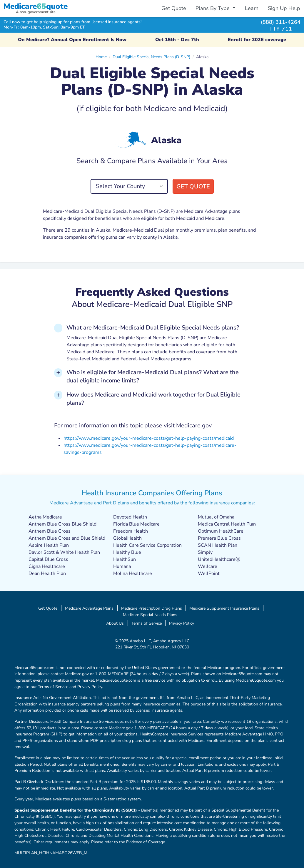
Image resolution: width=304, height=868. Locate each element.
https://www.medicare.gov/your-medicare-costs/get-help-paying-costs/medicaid (149, 438)
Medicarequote (36, 6)
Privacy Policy (182, 623)
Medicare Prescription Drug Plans (152, 608)
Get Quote (174, 8)
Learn (252, 8)
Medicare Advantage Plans (89, 608)
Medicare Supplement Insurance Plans (224, 608)
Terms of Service (147, 623)
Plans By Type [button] (213, 8)
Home (101, 57)
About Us (115, 623)
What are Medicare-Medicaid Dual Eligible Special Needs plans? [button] (153, 328)
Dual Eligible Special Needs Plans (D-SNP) (151, 57)
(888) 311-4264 (281, 22)
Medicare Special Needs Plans (150, 615)
